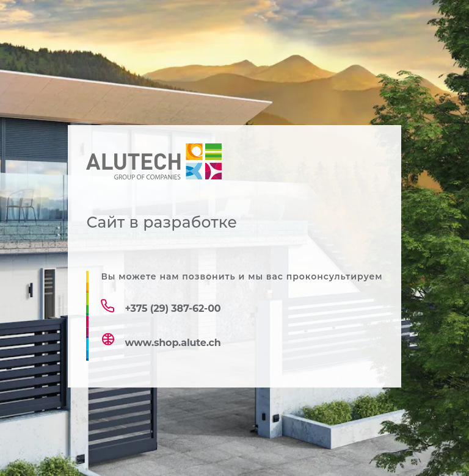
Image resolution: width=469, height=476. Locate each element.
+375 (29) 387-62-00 (173, 308)
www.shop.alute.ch (173, 343)
